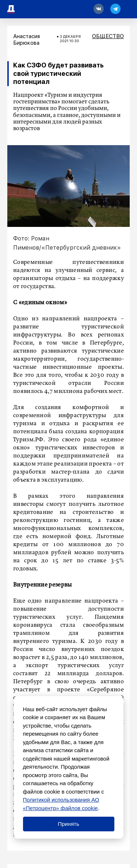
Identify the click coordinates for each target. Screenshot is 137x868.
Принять (68, 824)
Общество (108, 36)
